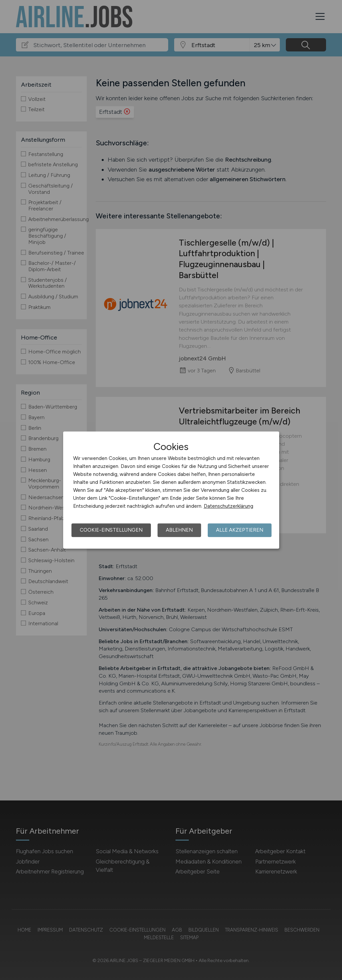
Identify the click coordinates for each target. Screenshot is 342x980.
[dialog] (171, 490)
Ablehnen (179, 530)
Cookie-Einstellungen (111, 530)
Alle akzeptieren (240, 530)
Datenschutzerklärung (228, 506)
